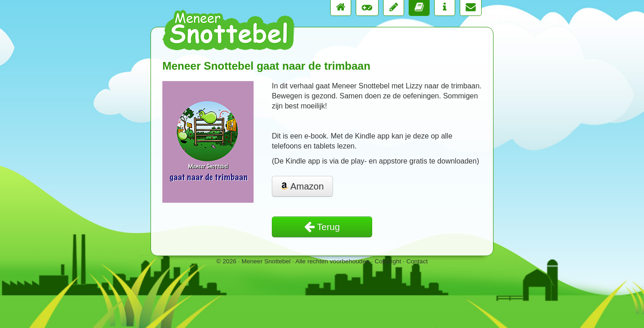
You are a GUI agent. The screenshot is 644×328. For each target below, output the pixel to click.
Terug (322, 227)
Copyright (388, 261)
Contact (417, 261)
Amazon (302, 186)
